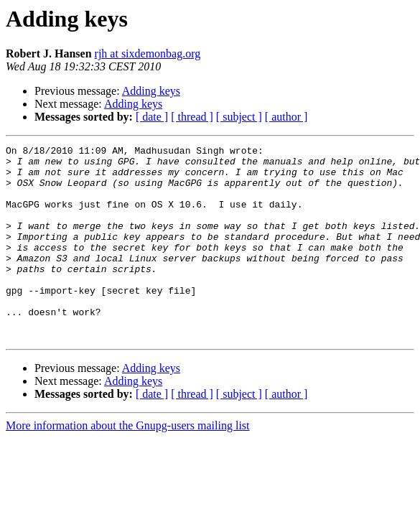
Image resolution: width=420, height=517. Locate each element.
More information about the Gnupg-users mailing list (128, 464)
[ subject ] (239, 117)
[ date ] (152, 117)
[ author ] (286, 117)
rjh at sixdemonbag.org (148, 53)
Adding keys (151, 91)
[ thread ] (192, 117)
